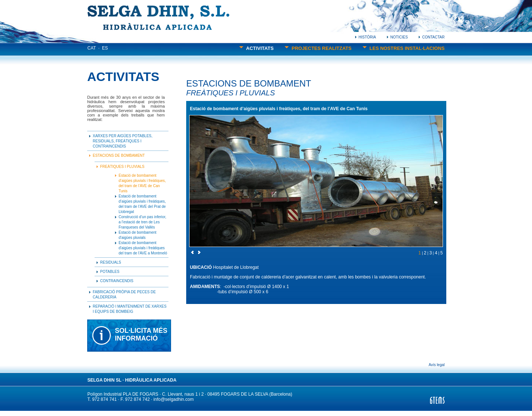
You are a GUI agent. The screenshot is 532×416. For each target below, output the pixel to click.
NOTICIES (397, 37)
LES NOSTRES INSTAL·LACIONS (404, 48)
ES (105, 48)
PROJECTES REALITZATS (318, 48)
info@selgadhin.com (173, 399)
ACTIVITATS (256, 48)
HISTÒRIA (366, 37)
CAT (92, 48)
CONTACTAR (432, 37)
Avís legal (436, 365)
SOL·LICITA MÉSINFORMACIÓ (141, 334)
